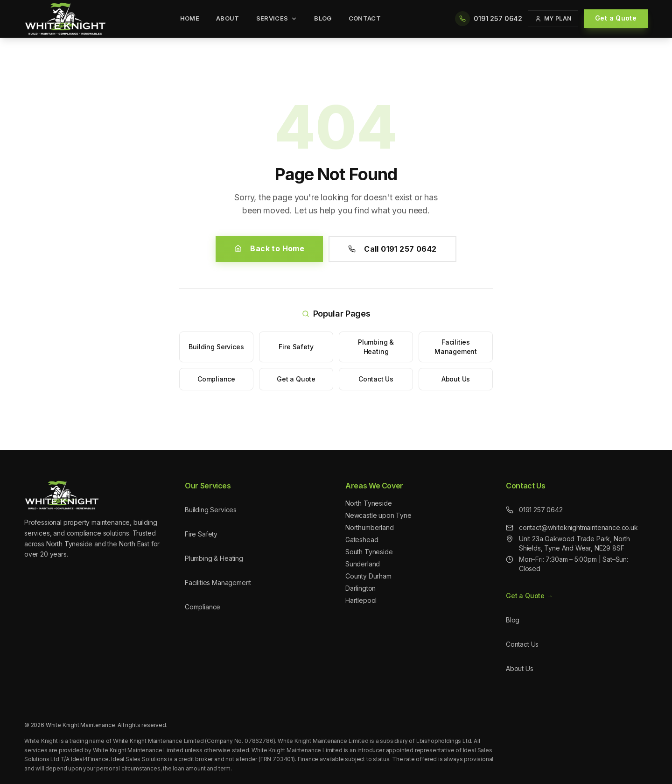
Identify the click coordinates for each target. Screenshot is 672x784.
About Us (456, 379)
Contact (365, 18)
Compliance (216, 379)
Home (190, 18)
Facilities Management (456, 347)
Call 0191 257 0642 (392, 249)
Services (277, 18)
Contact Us (376, 379)
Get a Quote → (529, 596)
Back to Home (269, 248)
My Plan (553, 18)
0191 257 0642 (534, 510)
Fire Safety (296, 347)
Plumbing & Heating (376, 347)
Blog (323, 18)
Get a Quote (616, 18)
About (228, 18)
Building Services (216, 347)
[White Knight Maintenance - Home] (65, 19)
